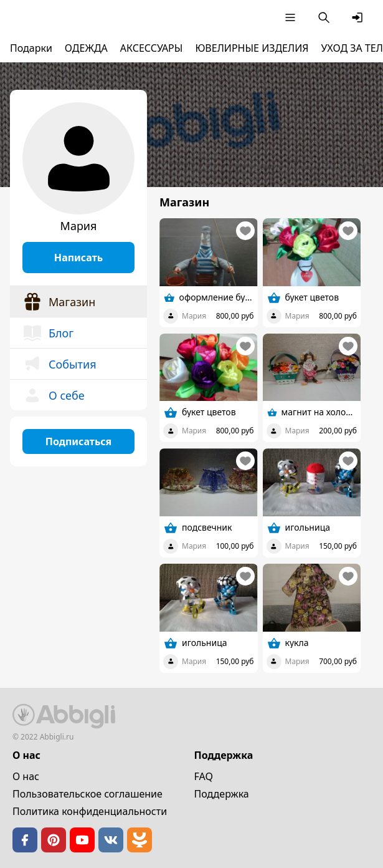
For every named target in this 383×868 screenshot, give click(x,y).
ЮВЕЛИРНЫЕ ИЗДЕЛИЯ (252, 48)
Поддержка (222, 794)
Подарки (31, 48)
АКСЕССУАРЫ (152, 48)
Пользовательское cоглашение (87, 794)
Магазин (59, 302)
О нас (26, 776)
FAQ (204, 776)
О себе (54, 395)
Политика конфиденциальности (90, 811)
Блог (48, 333)
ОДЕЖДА (86, 48)
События (59, 364)
